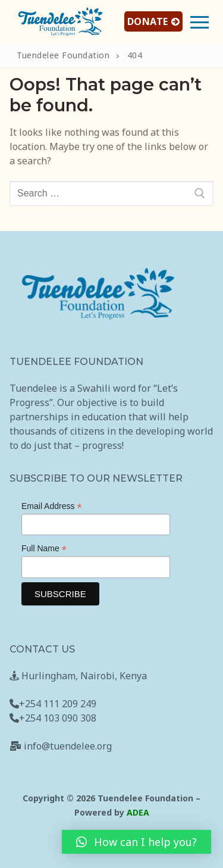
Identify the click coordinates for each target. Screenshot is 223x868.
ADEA (138, 812)
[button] (136, 842)
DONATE (154, 21)
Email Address (52, 506)
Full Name (44, 549)
